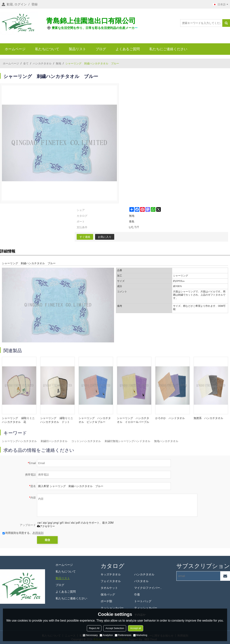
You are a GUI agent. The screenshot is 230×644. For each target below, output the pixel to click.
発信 (47, 540)
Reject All (94, 628)
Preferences (123, 635)
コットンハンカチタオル (86, 441)
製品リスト (77, 49)
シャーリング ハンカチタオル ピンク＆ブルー (95, 420)
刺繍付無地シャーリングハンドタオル (127, 441)
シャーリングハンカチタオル (19, 441)
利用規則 (38, 533)
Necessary (90, 635)
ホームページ (15, 49)
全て (26, 63)
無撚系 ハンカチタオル (208, 418)
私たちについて (47, 49)
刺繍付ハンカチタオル (54, 441)
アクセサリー (46, 526)
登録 (34, 4)
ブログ (101, 49)
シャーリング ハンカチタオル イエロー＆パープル (133, 420)
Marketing (140, 635)
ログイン (21, 4)
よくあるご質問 (128, 49)
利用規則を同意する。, (23, 533)
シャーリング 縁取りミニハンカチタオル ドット (57, 420)
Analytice (106, 635)
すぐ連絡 (85, 237)
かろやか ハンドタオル (170, 418)
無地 (58, 63)
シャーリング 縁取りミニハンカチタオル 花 (18, 420)
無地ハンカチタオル (166, 441)
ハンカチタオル (42, 63)
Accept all (136, 628)
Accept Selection (115, 628)
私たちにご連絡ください (168, 49)
